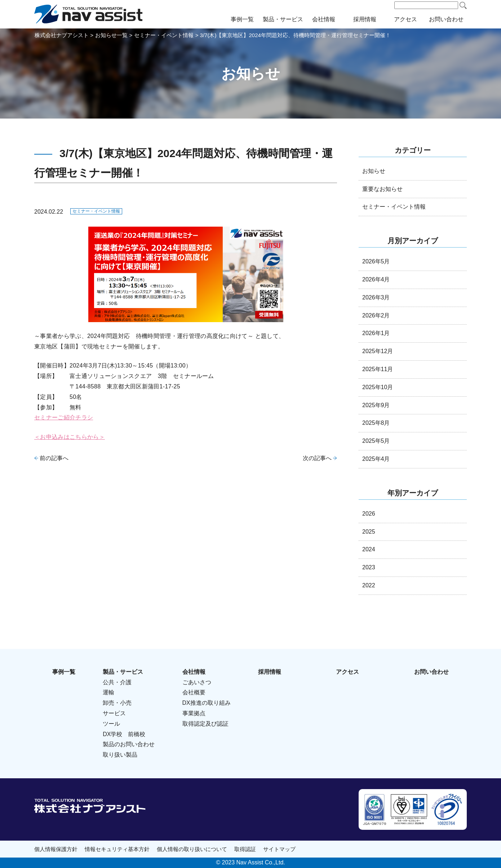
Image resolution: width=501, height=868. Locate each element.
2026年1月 (376, 333)
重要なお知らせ (382, 189)
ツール (111, 724)
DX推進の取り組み (207, 703)
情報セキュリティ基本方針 (117, 849)
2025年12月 (378, 351)
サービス (114, 713)
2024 (369, 549)
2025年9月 (376, 405)
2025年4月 (376, 459)
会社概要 (194, 692)
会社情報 (324, 19)
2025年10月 (378, 387)
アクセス (405, 19)
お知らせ (374, 171)
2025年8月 (376, 423)
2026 (369, 514)
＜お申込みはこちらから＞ (70, 437)
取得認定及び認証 (205, 724)
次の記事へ (317, 458)
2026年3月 (376, 297)
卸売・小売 (117, 703)
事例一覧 (242, 19)
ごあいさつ (197, 682)
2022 (369, 585)
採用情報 (365, 19)
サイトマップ (279, 849)
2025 (369, 532)
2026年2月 (376, 315)
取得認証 (245, 849)
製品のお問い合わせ (129, 744)
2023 (369, 567)
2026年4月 (376, 279)
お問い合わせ (446, 19)
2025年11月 (378, 369)
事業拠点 (194, 713)
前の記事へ (54, 458)
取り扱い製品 (120, 755)
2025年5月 (376, 441)
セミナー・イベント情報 (96, 211)
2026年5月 (376, 261)
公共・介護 (117, 682)
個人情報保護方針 (56, 849)
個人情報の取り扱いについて (192, 849)
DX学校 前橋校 (124, 734)
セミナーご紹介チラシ (64, 417)
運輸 (108, 692)
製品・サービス (283, 19)
